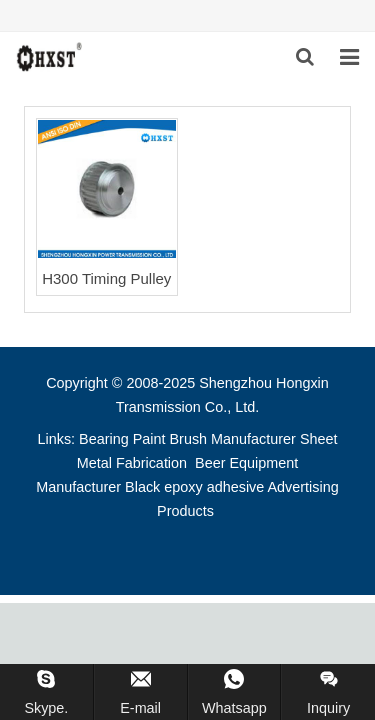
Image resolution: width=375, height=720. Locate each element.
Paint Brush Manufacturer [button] (214, 439)
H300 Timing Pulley (106, 278)
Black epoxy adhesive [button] (194, 487)
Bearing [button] (104, 439)
